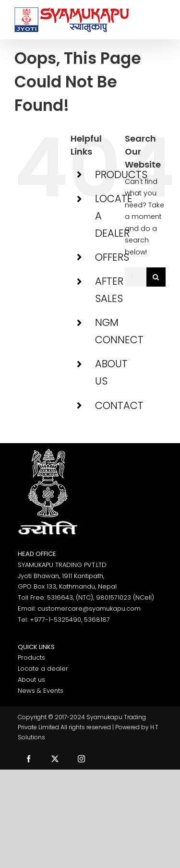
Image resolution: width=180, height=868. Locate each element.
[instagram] (81, 759)
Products (31, 657)
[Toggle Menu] (159, 20)
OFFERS (112, 257)
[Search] (156, 277)
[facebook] (29, 759)
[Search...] (136, 277)
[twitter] (55, 759)
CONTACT (119, 405)
